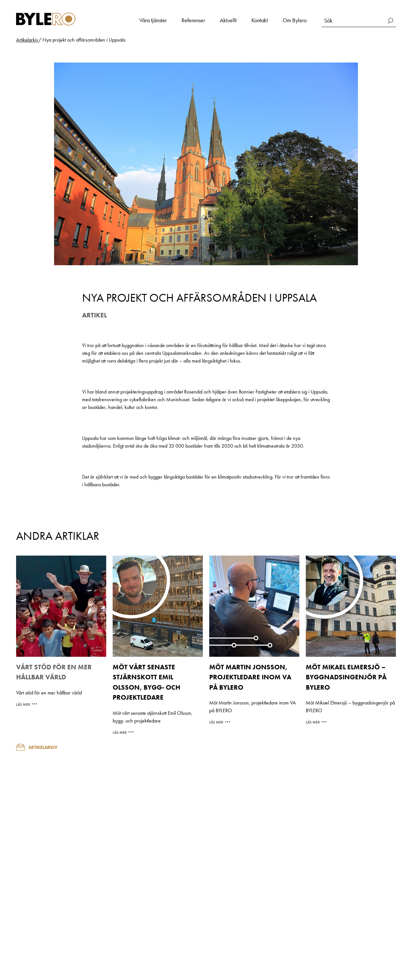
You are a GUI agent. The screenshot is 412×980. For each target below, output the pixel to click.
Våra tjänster (153, 20)
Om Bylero (295, 20)
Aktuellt (228, 20)
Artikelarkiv (37, 747)
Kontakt (260, 20)
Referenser (193, 20)
